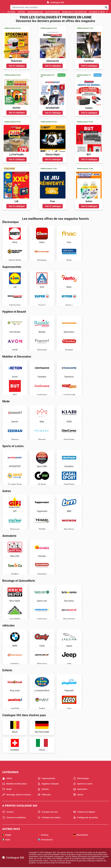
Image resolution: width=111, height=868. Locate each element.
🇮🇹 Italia (6, 840)
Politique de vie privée (85, 818)
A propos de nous (48, 812)
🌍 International (45, 840)
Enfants (43, 789)
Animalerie (80, 789)
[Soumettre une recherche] (106, 7)
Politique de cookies (49, 818)
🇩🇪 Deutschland (81, 835)
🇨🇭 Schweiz (43, 835)
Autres (78, 795)
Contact (8, 812)
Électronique (53, 12)
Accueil (12, 12)
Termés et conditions (14, 818)
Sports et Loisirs (83, 784)
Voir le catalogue (17, 66)
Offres (22, 12)
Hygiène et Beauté (98, 12)
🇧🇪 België (7, 835)
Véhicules (44, 795)
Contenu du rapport (84, 812)
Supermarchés (35, 12)
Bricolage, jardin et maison (17, 795)
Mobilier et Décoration (74, 12)
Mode (7, 789)
